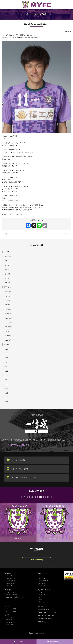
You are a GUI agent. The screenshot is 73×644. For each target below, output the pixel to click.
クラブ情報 (10, 617)
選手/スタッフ (11, 578)
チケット (41, 606)
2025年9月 (8, 331)
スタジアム (8, 590)
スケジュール (11, 583)
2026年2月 (8, 309)
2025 (6, 353)
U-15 (41, 600)
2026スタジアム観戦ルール (15, 597)
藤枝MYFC (8, 573)
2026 (6, 349)
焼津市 (7, 265)
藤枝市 (7, 261)
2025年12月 (8, 318)
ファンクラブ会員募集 (19, 460)
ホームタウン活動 (43, 609)
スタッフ (42, 595)
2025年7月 (8, 340)
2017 (6, 389)
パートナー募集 (11, 611)
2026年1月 (8, 314)
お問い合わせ (42, 622)
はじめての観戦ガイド (13, 595)
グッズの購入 (24, 478)
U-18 (41, 597)
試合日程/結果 (11, 581)
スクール (42, 602)
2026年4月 (8, 301)
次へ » (67, 234)
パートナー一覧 (35, 560)
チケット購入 (55, 642)
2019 (6, 380)
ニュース (9, 576)
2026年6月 (8, 292)
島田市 (7, 270)
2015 (6, 397)
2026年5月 (8, 296)
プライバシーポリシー (45, 619)
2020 (6, 375)
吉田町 (7, 278)
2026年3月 (8, 305)
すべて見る (8, 256)
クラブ (7, 615)
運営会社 (9, 620)
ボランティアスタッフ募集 (20, 469)
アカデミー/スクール (44, 590)
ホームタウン (11, 622)
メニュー (19, 642)
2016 (6, 393)
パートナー (8, 606)
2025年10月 (8, 327)
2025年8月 (8, 336)
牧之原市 (8, 274)
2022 (6, 367)
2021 (6, 371)
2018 (6, 384)
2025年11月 (8, 323)
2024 (6, 358)
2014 (6, 402)
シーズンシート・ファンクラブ (47, 613)
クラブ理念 (10, 625)
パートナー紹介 (11, 609)
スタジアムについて (13, 592)
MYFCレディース (43, 573)
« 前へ (6, 234)
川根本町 (8, 283)
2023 (6, 362)
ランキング (10, 585)
